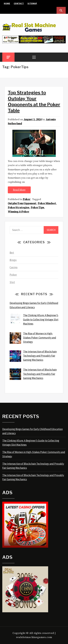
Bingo (13, 260)
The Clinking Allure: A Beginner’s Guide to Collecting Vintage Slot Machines (31, 443)
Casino (14, 267)
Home (7, 3)
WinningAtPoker (19, 212)
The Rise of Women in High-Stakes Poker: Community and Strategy (34, 454)
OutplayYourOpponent (22, 203)
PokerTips (37, 208)
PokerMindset (47, 203)
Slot (12, 282)
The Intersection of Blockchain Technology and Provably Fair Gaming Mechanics (33, 466)
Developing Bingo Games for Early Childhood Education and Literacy (32, 431)
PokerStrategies (19, 208)
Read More (19, 190)
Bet (12, 253)
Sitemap (32, 3)
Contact (19, 3)
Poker (27, 199)
